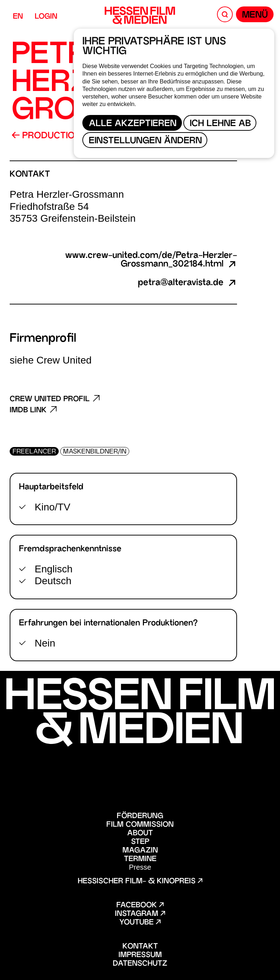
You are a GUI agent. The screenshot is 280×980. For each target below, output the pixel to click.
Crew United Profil (55, 399)
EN (18, 17)
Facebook (140, 905)
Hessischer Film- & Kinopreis (140, 881)
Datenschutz (140, 964)
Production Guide (61, 136)
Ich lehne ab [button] (220, 124)
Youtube (140, 923)
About (140, 834)
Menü (255, 16)
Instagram (140, 914)
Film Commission (140, 825)
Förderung (140, 816)
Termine (140, 859)
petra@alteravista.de (187, 283)
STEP (140, 842)
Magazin (140, 851)
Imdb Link (33, 410)
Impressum (140, 955)
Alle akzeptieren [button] (133, 124)
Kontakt (140, 947)
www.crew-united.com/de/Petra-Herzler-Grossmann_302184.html (151, 260)
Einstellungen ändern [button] (145, 141)
